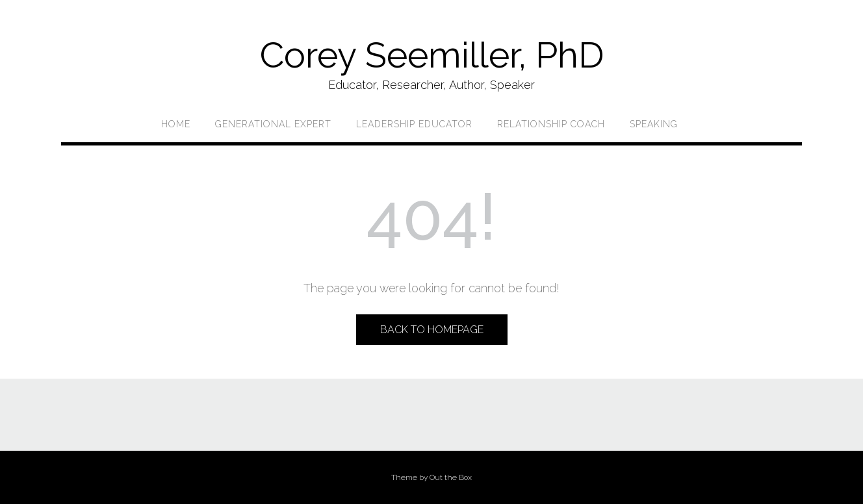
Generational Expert (273, 124)
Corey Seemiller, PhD (432, 55)
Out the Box (451, 477)
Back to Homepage (432, 330)
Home (176, 124)
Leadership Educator (414, 124)
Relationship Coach (551, 124)
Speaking (654, 124)
